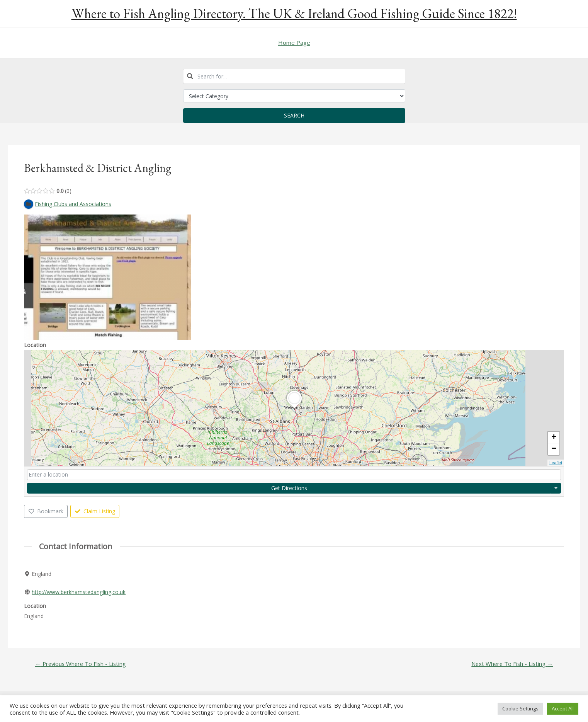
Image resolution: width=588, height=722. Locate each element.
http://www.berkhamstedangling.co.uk (79, 592)
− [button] (554, 450)
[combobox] (294, 76)
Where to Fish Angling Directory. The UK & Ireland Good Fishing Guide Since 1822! (294, 13)
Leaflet (556, 463)
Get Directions (289, 488)
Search (294, 115)
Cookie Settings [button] (520, 708)
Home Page (294, 43)
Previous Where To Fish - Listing (81, 664)
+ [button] (554, 438)
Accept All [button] (563, 708)
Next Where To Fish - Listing (512, 664)
